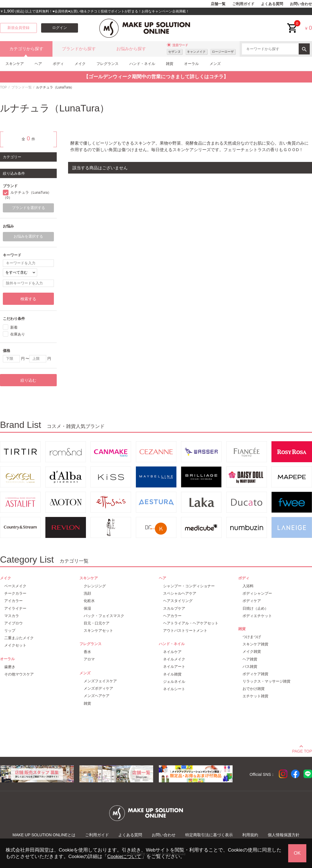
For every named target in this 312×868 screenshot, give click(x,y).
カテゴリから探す (26, 49)
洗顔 (87, 593)
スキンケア (15, 64)
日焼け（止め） (255, 608)
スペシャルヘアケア (180, 593)
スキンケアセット (98, 631)
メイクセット (15, 645)
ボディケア (252, 601)
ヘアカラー (172, 616)
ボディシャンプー (257, 593)
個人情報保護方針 (284, 835)
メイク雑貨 (252, 651)
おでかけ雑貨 (254, 689)
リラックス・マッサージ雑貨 (266, 681)
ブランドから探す (79, 49)
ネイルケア (172, 652)
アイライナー (15, 608)
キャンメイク (196, 52)
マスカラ (12, 616)
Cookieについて (124, 857)
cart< (292, 24)
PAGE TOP (302, 750)
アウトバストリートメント (185, 631)
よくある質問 (272, 4)
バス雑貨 (250, 667)
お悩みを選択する (28, 236)
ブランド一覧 (22, 87)
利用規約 (250, 835)
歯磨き (10, 667)
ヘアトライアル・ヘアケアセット (191, 623)
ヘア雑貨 (250, 659)
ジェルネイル (174, 682)
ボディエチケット (257, 616)
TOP (3, 87)
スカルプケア (174, 608)
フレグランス (107, 64)
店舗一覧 (218, 4)
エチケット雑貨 (255, 696)
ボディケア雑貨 (255, 674)
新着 (14, 327)
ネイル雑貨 (172, 674)
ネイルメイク (174, 659)
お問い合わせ (301, 4)
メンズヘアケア (97, 696)
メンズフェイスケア (100, 681)
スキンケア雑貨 (255, 644)
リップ (10, 631)
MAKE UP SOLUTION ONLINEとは (44, 835)
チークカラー (15, 593)
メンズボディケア (98, 688)
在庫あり (18, 334)
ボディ (58, 64)
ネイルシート (174, 689)
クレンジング (95, 586)
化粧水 (89, 601)
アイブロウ (13, 623)
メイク (80, 64)
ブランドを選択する (29, 208)
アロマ (89, 659)
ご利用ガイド (243, 4)
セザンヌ (174, 52)
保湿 (87, 608)
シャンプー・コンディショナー (189, 586)
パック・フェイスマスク (104, 616)
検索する (28, 299)
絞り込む (28, 380)
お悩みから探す (131, 49)
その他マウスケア (19, 674)
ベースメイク (15, 586)
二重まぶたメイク (19, 638)
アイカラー (13, 601)
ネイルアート (174, 667)
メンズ (215, 64)
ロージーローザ (223, 52)
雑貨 (170, 64)
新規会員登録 (18, 28)
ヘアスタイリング (178, 601)
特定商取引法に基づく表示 (209, 835)
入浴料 (248, 586)
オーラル (191, 64)
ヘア (38, 64)
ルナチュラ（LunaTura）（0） (27, 195)
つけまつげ (252, 637)
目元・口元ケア (97, 623)
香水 (87, 652)
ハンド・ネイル (142, 64)
